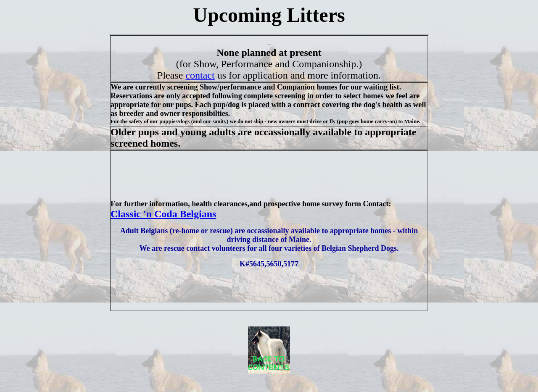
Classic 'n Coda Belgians (163, 214)
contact (200, 75)
